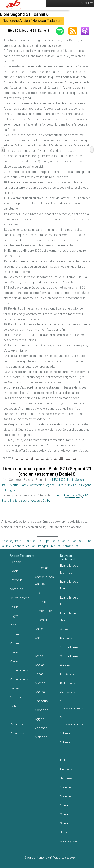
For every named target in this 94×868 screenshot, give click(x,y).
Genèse (15, 562)
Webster (36, 501)
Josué (14, 607)
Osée (39, 638)
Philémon (67, 760)
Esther (14, 706)
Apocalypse (68, 841)
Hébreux (66, 769)
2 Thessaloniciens (72, 721)
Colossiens (68, 692)
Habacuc (41, 701)
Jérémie (41, 602)
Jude (64, 832)
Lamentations (45, 611)
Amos (39, 656)
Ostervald (36, 485)
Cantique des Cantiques (44, 580)
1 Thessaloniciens (72, 705)
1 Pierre (66, 787)
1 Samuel (16, 634)
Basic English (10, 501)
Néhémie (16, 697)
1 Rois (14, 652)
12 (75, 458)
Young (25, 501)
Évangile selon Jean (70, 617)
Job (13, 715)
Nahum (40, 692)
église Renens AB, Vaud (44, 858)
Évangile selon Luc (70, 601)
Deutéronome (20, 598)
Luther (55, 495)
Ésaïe (39, 593)
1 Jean (65, 805)
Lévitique (16, 580)
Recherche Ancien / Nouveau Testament (32, 21)
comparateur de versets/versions (62, 541)
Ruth (13, 625)
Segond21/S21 (54, 485)
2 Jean (65, 814)
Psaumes (16, 724)
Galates (65, 665)
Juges (14, 616)
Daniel (39, 629)
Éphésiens (67, 674)
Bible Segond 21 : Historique (20, 541)
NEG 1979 (59, 480)
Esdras (15, 688)
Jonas (39, 674)
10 (61, 458)
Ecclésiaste (43, 568)
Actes (64, 629)
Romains (66, 638)
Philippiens (68, 683)
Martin (14, 485)
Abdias (40, 665)
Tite (63, 751)
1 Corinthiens (69, 647)
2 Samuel (16, 643)
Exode (14, 571)
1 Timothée (68, 733)
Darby (24, 485)
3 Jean (65, 823)
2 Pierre (66, 796)
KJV (85, 495)
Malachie (41, 737)
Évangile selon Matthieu (70, 569)
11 (68, 458)
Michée (40, 683)
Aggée (40, 719)
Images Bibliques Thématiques (58, 546)
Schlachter (68, 495)
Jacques (66, 778)
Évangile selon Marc (70, 585)
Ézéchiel (41, 620)
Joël (38, 647)
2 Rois (14, 661)
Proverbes (17, 733)
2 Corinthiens (69, 656)
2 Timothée (68, 742)
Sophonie (42, 710)
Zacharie (41, 728)
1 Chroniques (19, 670)
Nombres (16, 589)
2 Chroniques (19, 679)
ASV (79, 495)
